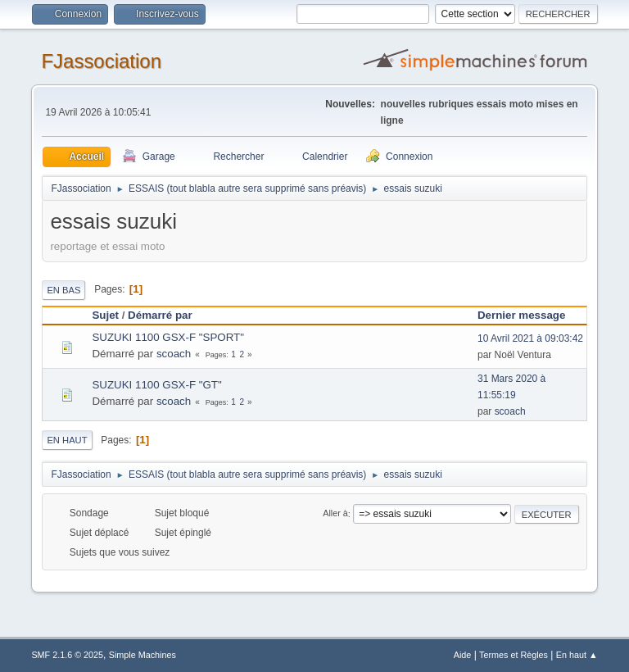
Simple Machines (143, 655)
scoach (174, 354)
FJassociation (101, 61)
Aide (463, 655)
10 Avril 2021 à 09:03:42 (530, 338)
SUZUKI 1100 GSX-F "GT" (156, 385)
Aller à (335, 514)
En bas (63, 290)
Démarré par (160, 315)
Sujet (105, 315)
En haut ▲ (577, 655)
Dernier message (529, 315)
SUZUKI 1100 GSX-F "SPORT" (168, 337)
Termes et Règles (514, 655)
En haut (67, 440)
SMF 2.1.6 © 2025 (67, 655)
